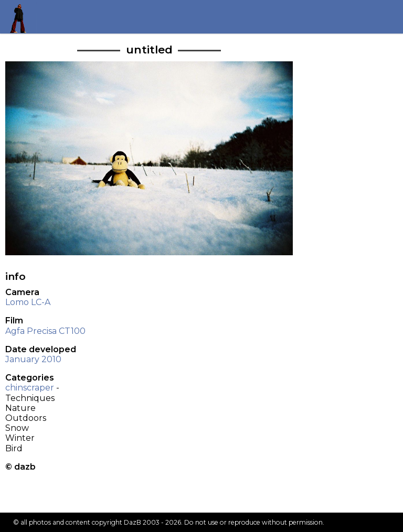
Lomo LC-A (28, 302)
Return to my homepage (22, 17)
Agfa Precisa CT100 (45, 331)
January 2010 (33, 359)
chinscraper (30, 388)
